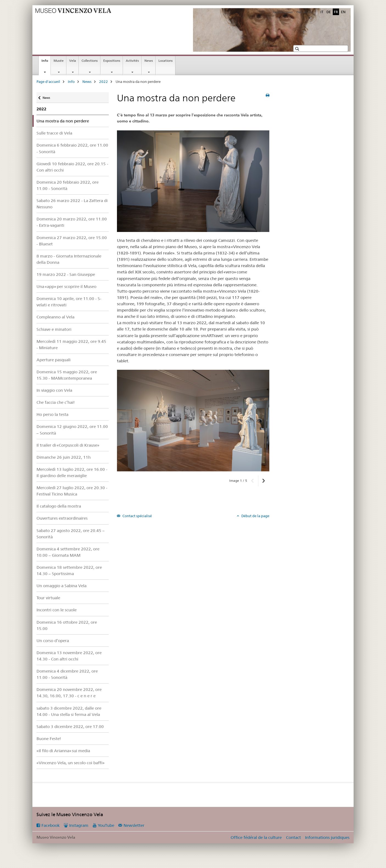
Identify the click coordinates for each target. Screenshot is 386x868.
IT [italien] (322, 12)
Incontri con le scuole (57, 610)
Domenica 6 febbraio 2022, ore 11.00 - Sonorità (72, 148)
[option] (193, 421)
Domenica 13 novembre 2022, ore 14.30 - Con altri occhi (69, 656)
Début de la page (255, 516)
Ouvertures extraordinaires (62, 518)
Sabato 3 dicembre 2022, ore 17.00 (70, 726)
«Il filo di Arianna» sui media (63, 751)
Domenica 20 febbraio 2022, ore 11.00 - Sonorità (68, 185)
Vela (73, 61)
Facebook (51, 825)
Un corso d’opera (53, 641)
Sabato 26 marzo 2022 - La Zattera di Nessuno (72, 204)
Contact (293, 837)
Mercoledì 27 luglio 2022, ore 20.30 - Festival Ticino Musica (72, 491)
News (149, 61)
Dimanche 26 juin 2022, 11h (64, 457)
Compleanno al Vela (55, 317)
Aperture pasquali (54, 360)
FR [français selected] (336, 12)
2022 (104, 82)
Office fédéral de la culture (256, 837)
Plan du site (304, 12)
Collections (90, 61)
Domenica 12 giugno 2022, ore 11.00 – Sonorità (72, 430)
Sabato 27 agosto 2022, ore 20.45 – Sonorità (71, 534)
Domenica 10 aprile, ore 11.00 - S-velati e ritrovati (69, 302)
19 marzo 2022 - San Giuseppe (66, 274)
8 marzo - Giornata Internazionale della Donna (69, 259)
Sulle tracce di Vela (54, 133)
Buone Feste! (49, 739)
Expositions (112, 61)
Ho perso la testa (52, 414)
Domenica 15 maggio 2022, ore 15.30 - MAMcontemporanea (67, 375)
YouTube (106, 825)
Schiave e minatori (54, 329)
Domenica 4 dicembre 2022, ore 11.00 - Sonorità (67, 674)
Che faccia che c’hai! (56, 402)
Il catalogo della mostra (59, 506)
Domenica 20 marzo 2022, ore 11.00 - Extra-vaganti (72, 222)
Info (46, 62)
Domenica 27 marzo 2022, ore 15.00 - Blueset (72, 241)
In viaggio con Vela (54, 390)
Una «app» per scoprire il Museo (66, 286)
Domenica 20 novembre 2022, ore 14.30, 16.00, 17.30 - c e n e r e (69, 693)
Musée (59, 61)
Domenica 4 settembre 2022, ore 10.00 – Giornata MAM (68, 552)
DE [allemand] (329, 12)
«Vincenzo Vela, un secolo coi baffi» (71, 763)
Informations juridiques (327, 837)
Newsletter (134, 825)
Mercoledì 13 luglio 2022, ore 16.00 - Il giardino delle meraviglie (72, 472)
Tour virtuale (48, 598)
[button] (298, 49)
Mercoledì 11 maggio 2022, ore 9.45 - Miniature (71, 345)
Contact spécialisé (137, 516)
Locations (166, 61)
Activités (132, 61)
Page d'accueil (283, 12)
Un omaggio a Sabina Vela (61, 586)
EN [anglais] (343, 12)
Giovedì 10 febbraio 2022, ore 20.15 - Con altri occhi (72, 167)
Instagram (79, 825)
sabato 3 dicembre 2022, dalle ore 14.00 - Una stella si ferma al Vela (69, 711)
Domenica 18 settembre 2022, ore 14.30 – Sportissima (69, 570)
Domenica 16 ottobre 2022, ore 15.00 (67, 625)
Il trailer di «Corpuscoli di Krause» (68, 445)
